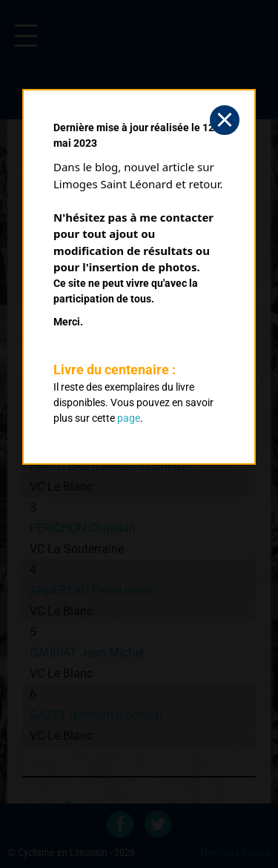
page (129, 418)
